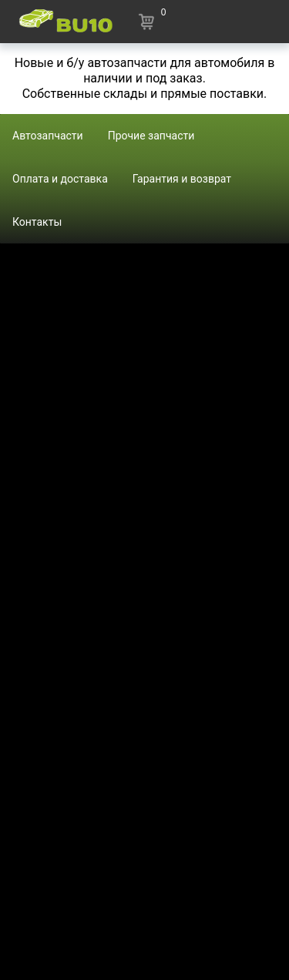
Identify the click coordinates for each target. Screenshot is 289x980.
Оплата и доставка (60, 179)
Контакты (37, 222)
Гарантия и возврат (182, 179)
